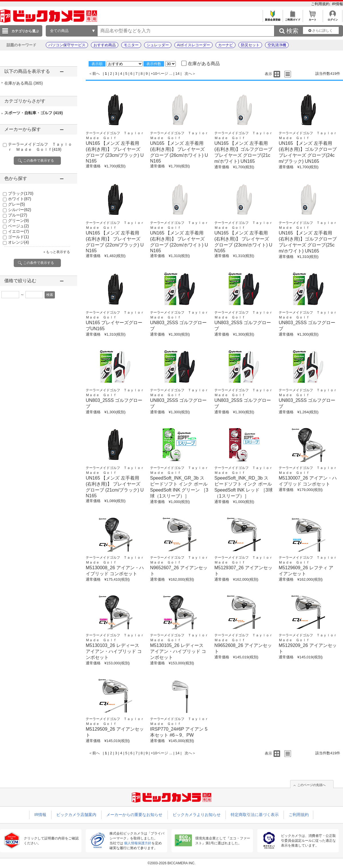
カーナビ (226, 45)
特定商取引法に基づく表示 (255, 815)
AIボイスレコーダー (194, 45)
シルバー (20, 210)
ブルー (18, 215)
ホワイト (20, 199)
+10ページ (159, 74)
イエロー (18, 231)
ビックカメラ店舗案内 (76, 815)
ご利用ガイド (293, 18)
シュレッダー (158, 45)
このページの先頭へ (311, 785)
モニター (131, 45)
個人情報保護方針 (138, 843)
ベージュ (18, 226)
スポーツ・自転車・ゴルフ (34, 113)
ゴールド (18, 237)
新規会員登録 (273, 18)
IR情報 (337, 4)
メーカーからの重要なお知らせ (134, 815)
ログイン (333, 18)
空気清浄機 (277, 45)
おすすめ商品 (105, 45)
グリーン (18, 220)
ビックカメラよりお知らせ (197, 815)
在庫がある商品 (24, 83)
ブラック (21, 193)
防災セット (250, 45)
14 (178, 74)
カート (313, 18)
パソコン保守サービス (67, 45)
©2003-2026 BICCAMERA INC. (171, 863)
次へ (188, 74)
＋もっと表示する (56, 252)
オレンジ (18, 242)
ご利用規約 (321, 4)
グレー (16, 204)
